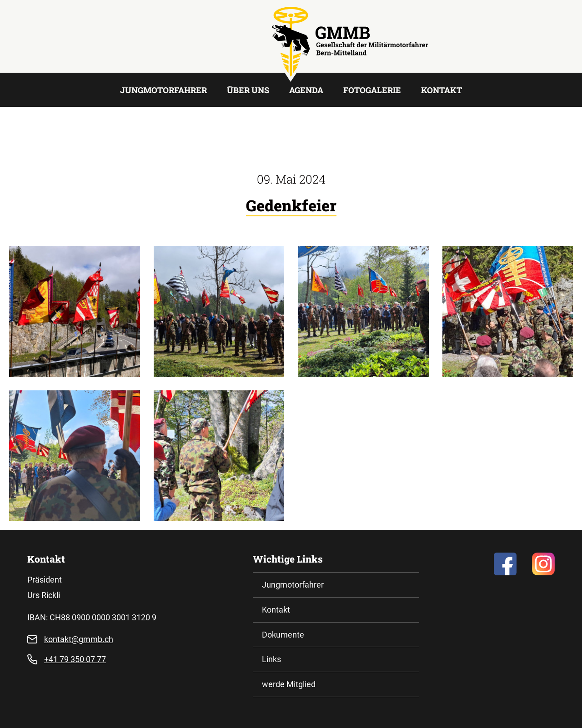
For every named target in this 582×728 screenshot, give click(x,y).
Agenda (306, 90)
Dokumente (283, 635)
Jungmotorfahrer (163, 90)
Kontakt (442, 90)
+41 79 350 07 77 (75, 659)
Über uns (248, 90)
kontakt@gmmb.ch (79, 639)
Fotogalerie (372, 90)
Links (271, 659)
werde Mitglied (289, 684)
